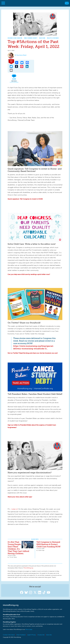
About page (29, 629)
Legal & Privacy (31, 635)
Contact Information (9, 635)
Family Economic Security (31, 38)
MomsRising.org (34, 3)
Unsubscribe (41, 635)
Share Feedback (21, 635)
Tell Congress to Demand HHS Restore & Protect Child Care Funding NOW (48, 544)
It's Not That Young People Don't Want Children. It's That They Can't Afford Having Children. (18, 548)
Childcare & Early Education (15, 38)
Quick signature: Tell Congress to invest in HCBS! (25, 199)
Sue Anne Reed (22, 55)
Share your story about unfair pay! (20, 497)
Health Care (42, 38)
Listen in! (15, 509)
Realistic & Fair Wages (53, 38)
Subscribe (49, 635)
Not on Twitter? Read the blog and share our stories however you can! (33, 353)
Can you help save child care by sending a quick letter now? (29, 274)
